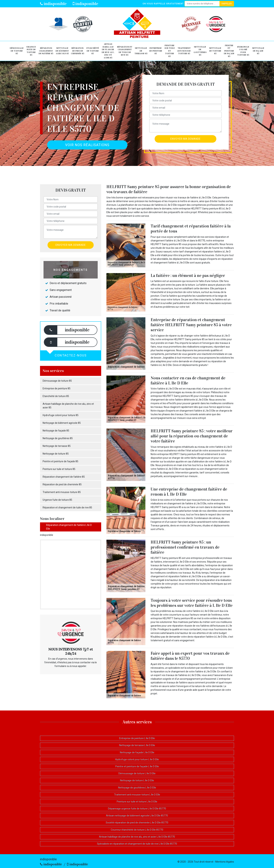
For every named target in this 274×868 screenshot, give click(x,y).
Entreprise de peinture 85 (156, 51)
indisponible (53, 4)
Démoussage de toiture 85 (17, 51)
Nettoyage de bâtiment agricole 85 (62, 51)
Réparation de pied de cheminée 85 (78, 51)
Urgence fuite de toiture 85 (31, 51)
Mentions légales (225, 862)
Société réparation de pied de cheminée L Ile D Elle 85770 (137, 823)
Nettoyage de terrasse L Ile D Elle (137, 745)
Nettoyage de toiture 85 (215, 51)
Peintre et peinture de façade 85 (229, 51)
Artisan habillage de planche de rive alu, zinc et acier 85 (108, 51)
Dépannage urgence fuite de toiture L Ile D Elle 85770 (137, 809)
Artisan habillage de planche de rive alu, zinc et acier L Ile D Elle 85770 (137, 837)
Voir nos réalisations (87, 145)
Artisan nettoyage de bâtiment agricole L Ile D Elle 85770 (137, 816)
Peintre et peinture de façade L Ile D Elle (137, 766)
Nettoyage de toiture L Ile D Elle (137, 780)
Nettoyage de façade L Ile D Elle (137, 752)
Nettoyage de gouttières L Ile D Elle (137, 788)
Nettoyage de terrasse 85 (141, 51)
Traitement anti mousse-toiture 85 (184, 51)
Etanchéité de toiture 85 (93, 51)
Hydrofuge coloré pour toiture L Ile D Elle (137, 759)
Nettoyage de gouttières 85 (200, 51)
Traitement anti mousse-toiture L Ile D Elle (137, 795)
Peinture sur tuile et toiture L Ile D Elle (137, 802)
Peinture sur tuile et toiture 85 (170, 51)
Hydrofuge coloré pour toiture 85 (243, 51)
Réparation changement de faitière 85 (46, 51)
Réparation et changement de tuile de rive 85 (125, 51)
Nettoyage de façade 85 (258, 51)
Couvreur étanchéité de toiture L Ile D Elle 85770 (137, 830)
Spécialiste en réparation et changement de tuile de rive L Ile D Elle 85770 (137, 844)
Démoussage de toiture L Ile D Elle (137, 773)
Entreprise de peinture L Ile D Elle (137, 738)
